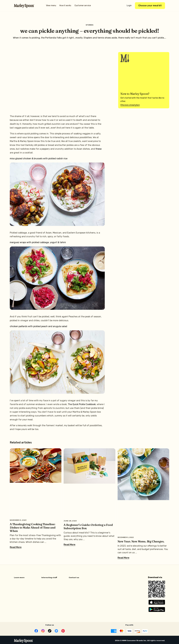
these (99, 149)
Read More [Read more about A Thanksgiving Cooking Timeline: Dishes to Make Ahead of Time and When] (16, 547)
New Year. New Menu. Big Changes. (141, 541)
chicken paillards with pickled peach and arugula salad (38, 326)
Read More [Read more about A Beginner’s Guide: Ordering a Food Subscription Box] (70, 545)
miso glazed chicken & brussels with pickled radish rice (39, 159)
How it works (65, 6)
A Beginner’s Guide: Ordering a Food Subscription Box (88, 526)
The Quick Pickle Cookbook (82, 404)
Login (129, 6)
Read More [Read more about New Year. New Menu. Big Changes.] (123, 558)
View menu (51, 6)
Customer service (83, 6)
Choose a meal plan (130, 105)
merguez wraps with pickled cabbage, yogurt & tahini (38, 242)
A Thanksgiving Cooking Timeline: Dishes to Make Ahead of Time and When (33, 527)
